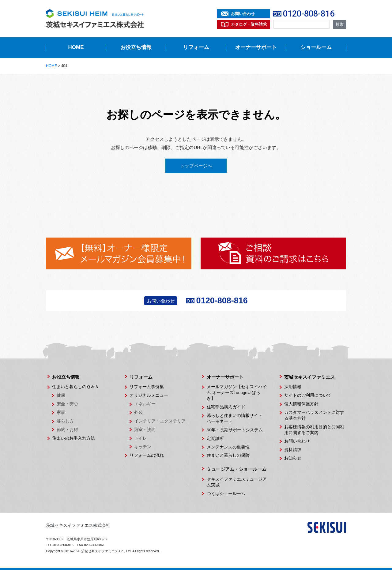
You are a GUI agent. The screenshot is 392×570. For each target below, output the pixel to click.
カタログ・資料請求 (249, 24)
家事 (61, 412)
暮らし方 (65, 421)
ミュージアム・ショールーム (237, 469)
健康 (61, 395)
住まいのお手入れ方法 (73, 438)
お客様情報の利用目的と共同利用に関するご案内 (314, 430)
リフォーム (196, 47)
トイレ (141, 438)
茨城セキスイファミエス (309, 377)
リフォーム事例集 (147, 387)
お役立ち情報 (136, 47)
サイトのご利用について (308, 395)
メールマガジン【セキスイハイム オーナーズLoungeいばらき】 (237, 393)
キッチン (143, 447)
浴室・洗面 (145, 430)
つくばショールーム (226, 494)
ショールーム (316, 47)
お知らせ (293, 458)
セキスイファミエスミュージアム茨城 (237, 482)
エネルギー (145, 404)
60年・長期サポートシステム (235, 430)
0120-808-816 (309, 14)
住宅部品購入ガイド (226, 407)
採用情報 (293, 387)
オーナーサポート (256, 47)
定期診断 (215, 439)
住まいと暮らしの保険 (228, 455)
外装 (138, 412)
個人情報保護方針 (301, 404)
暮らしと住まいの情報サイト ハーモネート (237, 418)
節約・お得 (67, 430)
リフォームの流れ (147, 455)
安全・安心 (67, 404)
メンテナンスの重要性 (228, 447)
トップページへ (196, 166)
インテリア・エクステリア (160, 421)
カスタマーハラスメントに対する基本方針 (314, 415)
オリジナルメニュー (149, 395)
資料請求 (293, 450)
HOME (76, 47)
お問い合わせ (243, 14)
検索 (340, 24)
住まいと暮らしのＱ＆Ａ (75, 387)
